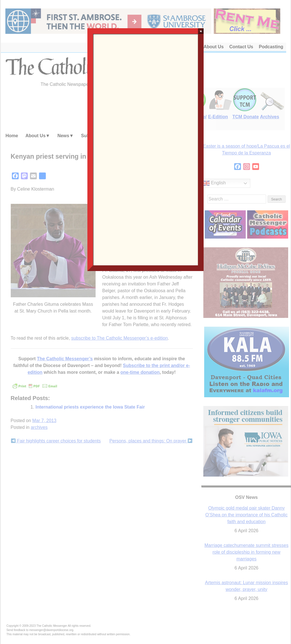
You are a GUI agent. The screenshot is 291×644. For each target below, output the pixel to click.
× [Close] (201, 31)
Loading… (146, 149)
